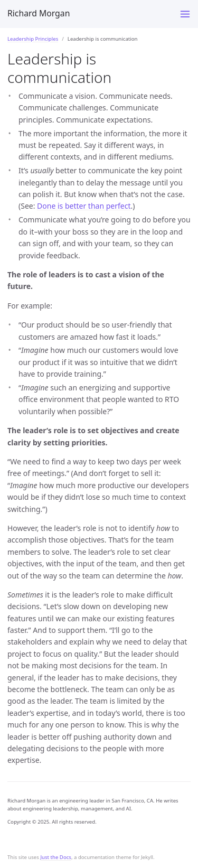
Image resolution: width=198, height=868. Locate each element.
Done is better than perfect (84, 206)
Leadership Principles (33, 39)
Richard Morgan (39, 13)
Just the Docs (56, 857)
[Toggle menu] (185, 14)
